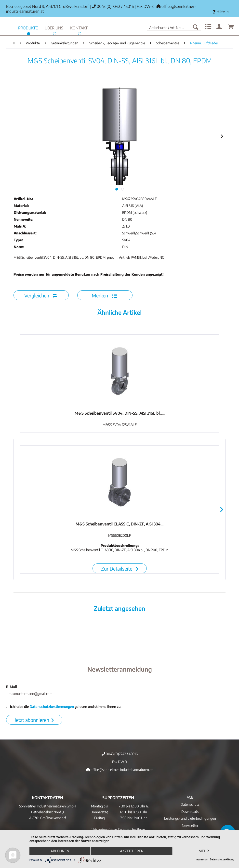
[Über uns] (54, 27)
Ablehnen (60, 851)
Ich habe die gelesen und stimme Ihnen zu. (64, 707)
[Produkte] (28, 27)
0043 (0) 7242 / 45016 (113, 6)
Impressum (202, 860)
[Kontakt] (79, 27)
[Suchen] (196, 27)
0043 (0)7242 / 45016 (120, 754)
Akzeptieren (132, 851)
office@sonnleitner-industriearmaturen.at (119, 770)
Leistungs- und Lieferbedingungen (190, 818)
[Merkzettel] (208, 27)
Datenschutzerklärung (222, 860)
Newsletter (190, 825)
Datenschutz (190, 804)
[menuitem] (221, 12)
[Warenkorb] (231, 27)
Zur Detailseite (120, 568)
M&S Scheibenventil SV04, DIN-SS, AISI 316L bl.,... (120, 413)
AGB (190, 797)
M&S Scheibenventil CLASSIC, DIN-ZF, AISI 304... (119, 524)
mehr (204, 851)
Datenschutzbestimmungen (52, 707)
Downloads (190, 811)
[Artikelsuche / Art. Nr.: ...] (174, 27)
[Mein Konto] (219, 27)
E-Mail (12, 687)
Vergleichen (40, 295)
